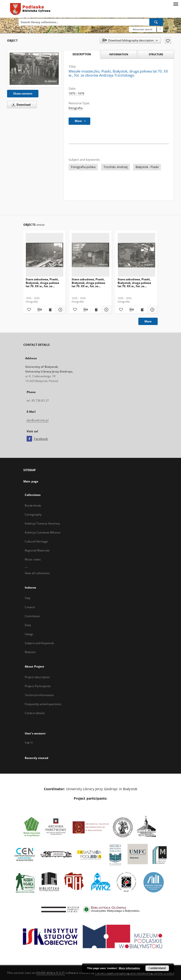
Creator (30, 607)
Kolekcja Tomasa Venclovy (42, 523)
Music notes (33, 559)
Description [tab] (82, 54)
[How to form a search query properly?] (160, 29)
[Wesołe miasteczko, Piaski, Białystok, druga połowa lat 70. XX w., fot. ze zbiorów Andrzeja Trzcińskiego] (34, 69)
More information (129, 968)
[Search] (156, 22)
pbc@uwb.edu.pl (38, 420)
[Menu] (176, 4)
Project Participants (38, 686)
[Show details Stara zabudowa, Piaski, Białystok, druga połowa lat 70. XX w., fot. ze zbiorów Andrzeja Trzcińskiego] (60, 310)
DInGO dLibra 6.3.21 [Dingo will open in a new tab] (51, 973)
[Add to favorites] (168, 40)
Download (20, 105)
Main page (31, 481)
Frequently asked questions (43, 704)
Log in (29, 742)
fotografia (76, 108)
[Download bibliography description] (39, 310)
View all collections (37, 573)
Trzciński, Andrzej (115, 167)
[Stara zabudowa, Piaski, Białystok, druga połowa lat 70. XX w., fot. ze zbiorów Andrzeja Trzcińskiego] (45, 255)
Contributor (32, 616)
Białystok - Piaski (147, 167)
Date (28, 625)
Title (28, 598)
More (148, 321)
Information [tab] (119, 54)
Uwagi (29, 634)
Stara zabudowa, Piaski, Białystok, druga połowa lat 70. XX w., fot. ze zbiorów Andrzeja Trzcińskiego (42, 283)
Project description (37, 677)
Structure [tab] (156, 54)
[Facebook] (29, 439)
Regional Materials (37, 550)
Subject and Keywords (39, 643)
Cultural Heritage (36, 541)
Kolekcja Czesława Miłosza (43, 532)
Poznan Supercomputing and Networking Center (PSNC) (134, 973)
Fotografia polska (83, 167)
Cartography (33, 514)
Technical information (39, 695)
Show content (23, 93)
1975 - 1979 (76, 93)
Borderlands (33, 505)
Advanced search (142, 29)
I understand (157, 968)
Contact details (35, 713)
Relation (30, 652)
